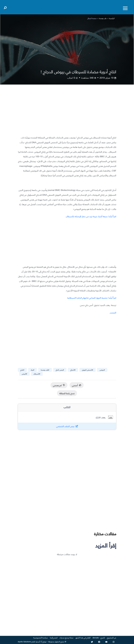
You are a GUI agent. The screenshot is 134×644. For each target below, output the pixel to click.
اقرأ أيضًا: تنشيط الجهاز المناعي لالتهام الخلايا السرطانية (92, 298)
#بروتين (102, 370)
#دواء (33, 370)
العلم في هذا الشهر (83, 637)
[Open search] (5, 7)
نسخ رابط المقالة (67, 393)
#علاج (22, 370)
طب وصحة (103, 18)
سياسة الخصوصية (41, 637)
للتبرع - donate (99, 637)
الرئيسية (112, 18)
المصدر (113, 312)
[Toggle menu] (125, 8)
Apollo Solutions (24, 641)
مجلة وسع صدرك (66, 637)
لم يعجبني (59, 385)
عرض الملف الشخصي (65, 426)
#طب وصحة (45, 370)
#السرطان (37, 374)
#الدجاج (73, 370)
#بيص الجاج (60, 370)
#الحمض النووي (88, 370)
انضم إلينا (54, 637)
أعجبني (77, 385)
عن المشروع (112, 637)
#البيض (24, 374)
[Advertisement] (67, 112)
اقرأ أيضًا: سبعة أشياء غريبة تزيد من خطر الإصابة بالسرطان (91, 216)
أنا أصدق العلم (37, 641)
